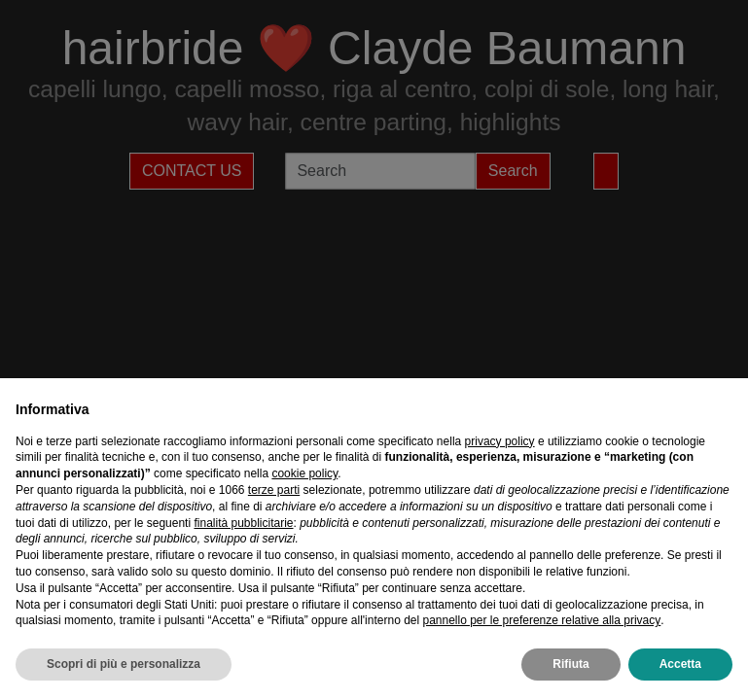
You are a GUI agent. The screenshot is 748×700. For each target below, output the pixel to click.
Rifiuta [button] (570, 664)
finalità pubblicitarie (243, 523)
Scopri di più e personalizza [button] (124, 664)
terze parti (274, 490)
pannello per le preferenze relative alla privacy (541, 620)
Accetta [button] (680, 664)
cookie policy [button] (304, 473)
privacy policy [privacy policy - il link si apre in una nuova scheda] (500, 441)
